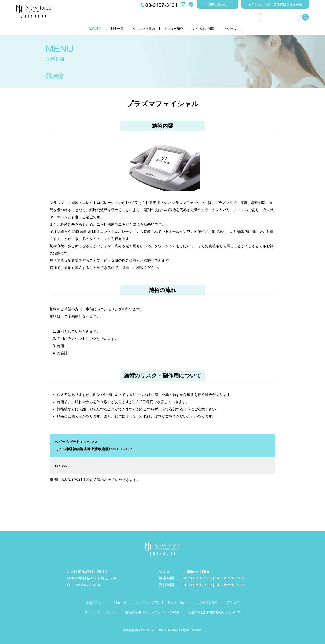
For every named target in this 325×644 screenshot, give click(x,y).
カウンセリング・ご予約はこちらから (275, 4)
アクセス (230, 29)
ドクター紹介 (174, 29)
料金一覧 (117, 29)
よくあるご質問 (203, 29)
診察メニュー (95, 602)
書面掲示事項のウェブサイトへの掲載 (152, 612)
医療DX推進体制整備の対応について (214, 612)
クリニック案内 (144, 29)
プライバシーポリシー (100, 612)
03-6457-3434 (161, 5)
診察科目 (95, 29)
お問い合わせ (218, 4)
